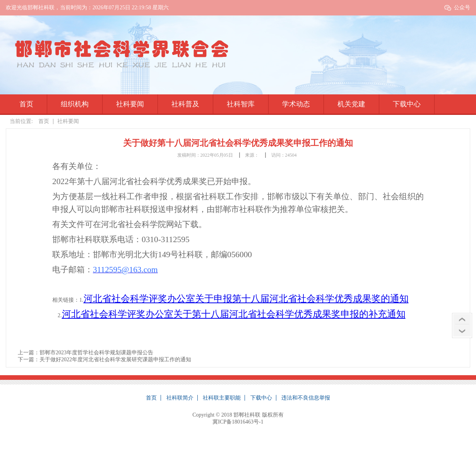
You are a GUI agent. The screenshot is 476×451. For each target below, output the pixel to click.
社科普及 (185, 104)
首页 (26, 104)
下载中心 (407, 104)
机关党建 (351, 104)
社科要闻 (130, 104)
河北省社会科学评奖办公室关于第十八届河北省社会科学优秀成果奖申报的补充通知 (234, 314)
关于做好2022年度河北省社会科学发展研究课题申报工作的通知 (115, 360)
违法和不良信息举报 (306, 398)
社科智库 (241, 104)
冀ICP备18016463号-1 (238, 422)
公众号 (462, 8)
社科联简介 (180, 398)
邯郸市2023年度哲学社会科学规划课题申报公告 (96, 353)
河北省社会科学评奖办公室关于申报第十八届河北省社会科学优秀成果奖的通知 (246, 299)
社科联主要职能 (222, 398)
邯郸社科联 (247, 415)
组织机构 (75, 104)
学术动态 (296, 104)
